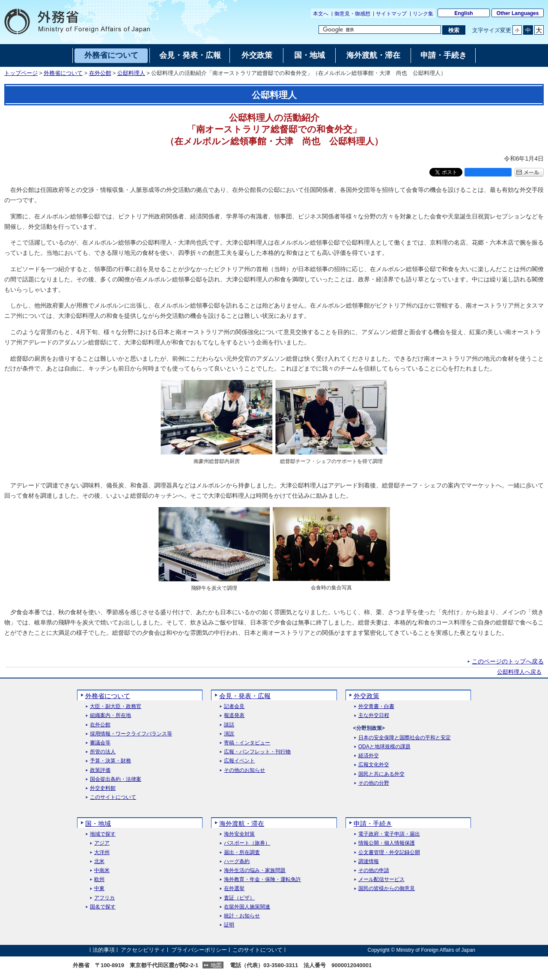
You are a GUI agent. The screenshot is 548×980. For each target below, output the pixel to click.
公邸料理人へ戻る (519, 672)
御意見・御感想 (352, 14)
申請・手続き (373, 823)
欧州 (99, 880)
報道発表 (234, 716)
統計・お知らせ (242, 916)
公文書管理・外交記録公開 (389, 853)
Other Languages (518, 13)
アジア (102, 843)
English (463, 13)
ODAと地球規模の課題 (384, 747)
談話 (229, 725)
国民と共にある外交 (381, 774)
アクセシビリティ (143, 950)
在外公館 (100, 73)
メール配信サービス (381, 880)
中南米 (102, 871)
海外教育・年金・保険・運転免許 (262, 880)
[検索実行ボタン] (454, 30)
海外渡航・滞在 (242, 823)
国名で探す (103, 907)
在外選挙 (234, 889)
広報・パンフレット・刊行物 (257, 752)
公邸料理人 (131, 73)
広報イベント (239, 761)
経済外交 (369, 756)
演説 (229, 734)
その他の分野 (374, 783)
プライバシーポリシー (199, 950)
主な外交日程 (374, 716)
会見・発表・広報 (245, 696)
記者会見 (234, 707)
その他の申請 (374, 871)
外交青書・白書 (376, 707)
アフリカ (104, 898)
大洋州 (102, 853)
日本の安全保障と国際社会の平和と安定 (405, 738)
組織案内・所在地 (110, 716)
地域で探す (103, 834)
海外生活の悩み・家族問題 (255, 871)
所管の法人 (103, 752)
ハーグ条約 (237, 862)
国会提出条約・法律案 (116, 779)
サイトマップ (391, 14)
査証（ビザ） (239, 898)
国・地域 (98, 823)
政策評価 (100, 770)
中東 (99, 889)
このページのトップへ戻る (508, 661)
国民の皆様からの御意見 (387, 889)
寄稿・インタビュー (247, 743)
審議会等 (100, 743)
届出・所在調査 (242, 853)
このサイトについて (113, 797)
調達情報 (369, 862)
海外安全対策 (239, 834)
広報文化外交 (374, 765)
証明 (229, 925)
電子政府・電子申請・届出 (389, 834)
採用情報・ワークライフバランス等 (131, 734)
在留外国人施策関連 (247, 907)
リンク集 (423, 14)
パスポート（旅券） (247, 843)
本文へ (321, 14)
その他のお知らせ (244, 770)
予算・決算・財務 (110, 761)
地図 (216, 965)
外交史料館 (103, 788)
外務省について (63, 73)
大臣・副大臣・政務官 (116, 707)
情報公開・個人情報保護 (387, 843)
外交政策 (366, 696)
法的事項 (104, 950)
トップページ (21, 73)
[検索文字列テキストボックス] (380, 30)
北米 (99, 862)
